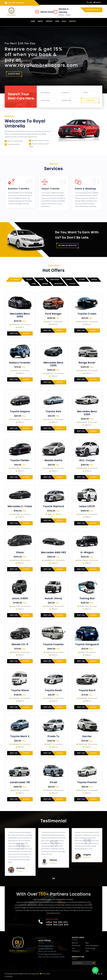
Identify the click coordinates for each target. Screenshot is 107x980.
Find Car (90, 100)
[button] (53, 878)
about (40, 21)
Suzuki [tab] (29, 280)
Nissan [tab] (45, 284)
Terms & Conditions (92, 946)
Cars (73, 948)
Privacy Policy (90, 948)
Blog (64, 21)
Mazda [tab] (94, 280)
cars (57, 21)
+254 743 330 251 (57, 922)
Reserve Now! (14, 74)
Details (26, 333)
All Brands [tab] (15, 280)
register (97, 2)
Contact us (76, 951)
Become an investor (67, 246)
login (90, 2)
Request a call (92, 10)
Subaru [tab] (69, 280)
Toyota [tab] (72, 284)
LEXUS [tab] (41, 280)
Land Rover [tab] (54, 280)
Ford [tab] (34, 284)
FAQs (87, 951)
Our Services (76, 946)
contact (73, 21)
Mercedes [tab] (58, 284)
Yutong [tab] (82, 280)
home (33, 21)
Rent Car (14, 333)
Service (49, 21)
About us (75, 943)
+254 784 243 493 (57, 925)
